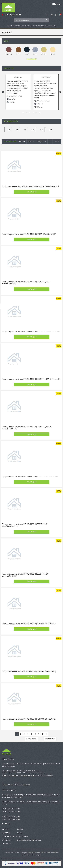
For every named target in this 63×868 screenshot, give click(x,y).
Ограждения (24, 26)
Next (60, 92)
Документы (7, 840)
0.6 (17, 130)
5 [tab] (36, 113)
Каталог (16, 26)
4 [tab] (33, 113)
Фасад (20, 833)
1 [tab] (23, 113)
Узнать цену (32, 192)
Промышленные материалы (29, 840)
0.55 (42, 130)
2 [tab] (27, 113)
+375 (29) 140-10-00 (13, 15)
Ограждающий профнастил (39, 26)
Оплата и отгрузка (9, 836)
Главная (10, 26)
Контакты (6, 844)
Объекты (6, 833)
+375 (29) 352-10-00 (11, 809)
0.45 (33, 130)
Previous (2, 92)
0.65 (51, 130)
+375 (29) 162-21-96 (11, 819)
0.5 (9, 130)
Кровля (20, 829)
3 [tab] (30, 113)
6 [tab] (40, 113)
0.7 (25, 130)
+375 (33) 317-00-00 (11, 812)
